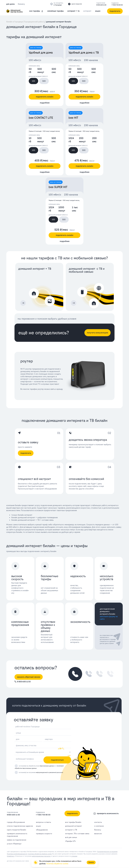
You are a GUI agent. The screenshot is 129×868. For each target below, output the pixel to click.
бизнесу (98, 830)
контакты (98, 822)
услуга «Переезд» (14, 844)
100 (33, 81)
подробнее (45, 103)
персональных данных (47, 766)
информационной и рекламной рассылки (49, 772)
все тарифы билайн (73, 822)
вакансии (98, 834)
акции (98, 11)
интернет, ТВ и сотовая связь (77, 834)
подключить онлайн (45, 97)
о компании (99, 826)
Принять (91, 862)
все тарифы (36, 11)
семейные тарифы (55, 11)
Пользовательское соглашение (107, 852)
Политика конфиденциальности (17, 854)
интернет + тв (73, 11)
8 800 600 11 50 (101, 5)
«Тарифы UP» (70, 841)
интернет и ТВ (71, 830)
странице (74, 856)
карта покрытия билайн (17, 830)
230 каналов (91, 60)
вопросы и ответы (43, 822)
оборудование (42, 830)
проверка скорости (44, 834)
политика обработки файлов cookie (40, 854)
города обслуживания (16, 822)
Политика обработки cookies (57, 864)
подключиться (57, 760)
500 (44, 81)
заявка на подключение (17, 840)
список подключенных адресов (20, 826)
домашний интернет (74, 826)
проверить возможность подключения (17, 835)
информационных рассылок (41, 856)
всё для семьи (71, 837)
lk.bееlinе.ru (11, 856)
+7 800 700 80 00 (117, 5)
